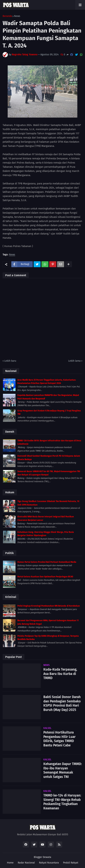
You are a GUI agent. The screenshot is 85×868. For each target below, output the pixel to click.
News (17, 16)
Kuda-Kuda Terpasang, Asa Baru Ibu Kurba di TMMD (60, 674)
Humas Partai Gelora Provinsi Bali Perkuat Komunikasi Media (47, 562)
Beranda (7, 16)
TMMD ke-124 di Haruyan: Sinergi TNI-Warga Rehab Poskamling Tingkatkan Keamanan (62, 802)
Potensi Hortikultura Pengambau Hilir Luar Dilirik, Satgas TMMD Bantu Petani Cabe (59, 739)
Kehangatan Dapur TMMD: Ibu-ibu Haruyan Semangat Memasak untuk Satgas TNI (63, 770)
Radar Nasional (26, 863)
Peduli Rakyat (71, 863)
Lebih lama (74, 361)
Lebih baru (10, 361)
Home (10, 863)
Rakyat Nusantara (49, 863)
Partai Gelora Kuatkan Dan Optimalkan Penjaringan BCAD (45, 577)
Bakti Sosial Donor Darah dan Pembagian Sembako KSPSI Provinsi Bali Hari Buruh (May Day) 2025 (62, 703)
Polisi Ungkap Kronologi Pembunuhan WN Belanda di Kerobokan (49, 606)
